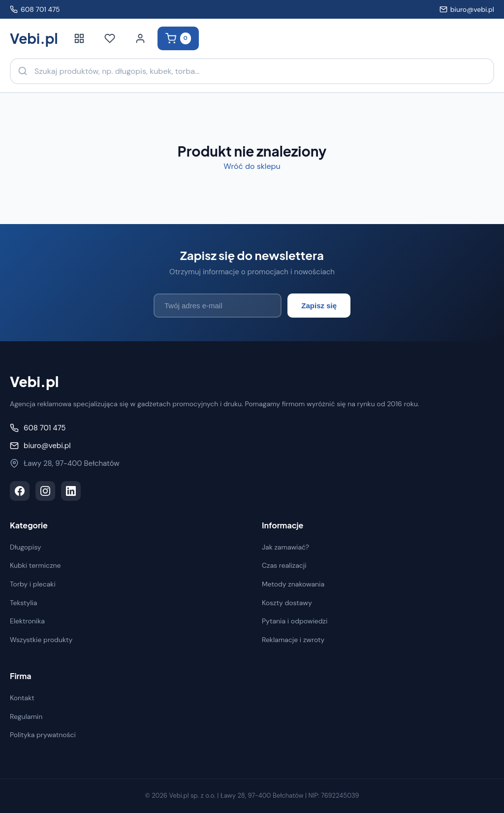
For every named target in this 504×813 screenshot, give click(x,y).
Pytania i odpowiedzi (295, 621)
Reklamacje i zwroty (293, 640)
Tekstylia (23, 603)
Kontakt (22, 698)
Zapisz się (319, 306)
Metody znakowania (293, 584)
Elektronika (27, 621)
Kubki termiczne (35, 565)
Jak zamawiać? (285, 547)
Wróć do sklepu (252, 166)
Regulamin (26, 716)
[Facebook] (20, 491)
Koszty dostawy (287, 603)
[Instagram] (45, 491)
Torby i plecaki (33, 584)
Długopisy (26, 547)
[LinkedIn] (71, 491)
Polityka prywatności (43, 735)
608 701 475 (35, 9)
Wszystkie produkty (41, 640)
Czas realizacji (284, 565)
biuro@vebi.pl (467, 9)
